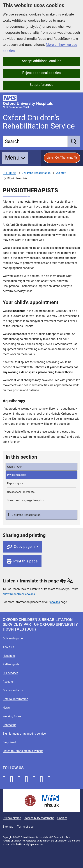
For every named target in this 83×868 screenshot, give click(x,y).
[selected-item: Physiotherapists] (41, 475)
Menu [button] (12, 158)
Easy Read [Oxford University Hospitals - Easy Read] (9, 742)
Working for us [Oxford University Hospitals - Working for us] (12, 716)
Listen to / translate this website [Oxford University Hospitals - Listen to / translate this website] (23, 751)
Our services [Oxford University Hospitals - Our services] (10, 673)
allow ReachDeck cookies (19, 594)
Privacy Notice (12, 818)
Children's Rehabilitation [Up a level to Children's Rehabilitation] (26, 515)
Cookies (62, 818)
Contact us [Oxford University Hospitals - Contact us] (10, 725)
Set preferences (41, 85)
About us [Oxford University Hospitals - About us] (8, 647)
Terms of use (25, 827)
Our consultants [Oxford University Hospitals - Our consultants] (13, 690)
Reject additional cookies (41, 73)
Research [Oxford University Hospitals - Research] (9, 682)
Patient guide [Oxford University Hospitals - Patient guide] (11, 664)
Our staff (61, 173)
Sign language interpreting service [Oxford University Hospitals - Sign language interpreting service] (24, 734)
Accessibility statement (39, 818)
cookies (55, 602)
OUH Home (10, 173)
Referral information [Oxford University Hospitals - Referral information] (15, 699)
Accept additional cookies (41, 61)
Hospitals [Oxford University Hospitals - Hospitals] (9, 656)
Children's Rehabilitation (36, 173)
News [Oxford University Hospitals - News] (6, 708)
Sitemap (8, 827)
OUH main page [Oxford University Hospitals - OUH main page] (13, 638)
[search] (74, 141)
